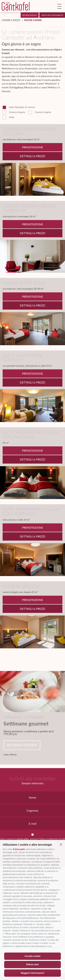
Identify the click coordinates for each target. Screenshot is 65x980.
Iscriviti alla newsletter (32, 778)
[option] (32, 715)
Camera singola (43, 112)
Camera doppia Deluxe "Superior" (29, 208)
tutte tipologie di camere (22, 107)
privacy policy (23, 839)
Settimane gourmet (26, 724)
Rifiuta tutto (32, 964)
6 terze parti (19, 849)
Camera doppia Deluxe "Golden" (29, 131)
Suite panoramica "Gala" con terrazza (31, 511)
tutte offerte (10, 755)
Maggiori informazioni (32, 973)
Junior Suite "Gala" (25, 283)
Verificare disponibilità (52, 15)
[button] (61, 844)
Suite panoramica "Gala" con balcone (31, 434)
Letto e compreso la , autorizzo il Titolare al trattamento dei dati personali (32, 840)
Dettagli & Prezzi (32, 156)
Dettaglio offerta (22, 745)
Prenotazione (32, 147)
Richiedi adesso (30, 15)
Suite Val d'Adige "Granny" (22, 358)
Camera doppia (17, 112)
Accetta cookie (33, 956)
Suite (12, 117)
